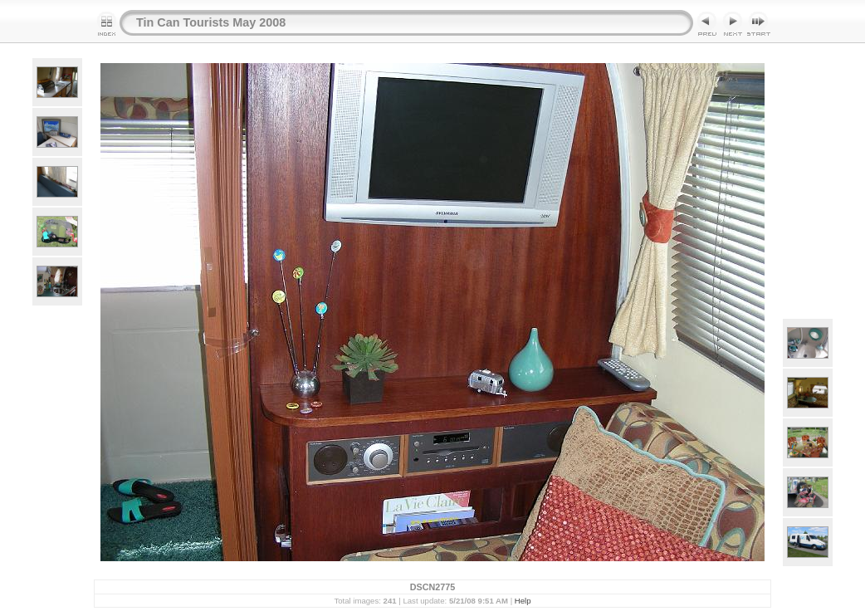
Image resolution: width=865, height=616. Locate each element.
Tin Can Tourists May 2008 (211, 22)
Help (523, 601)
